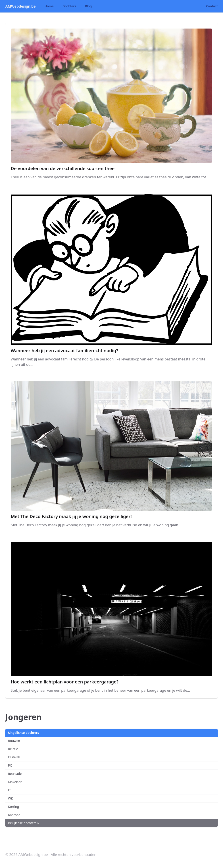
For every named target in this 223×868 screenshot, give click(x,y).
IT (9, 790)
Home (49, 6)
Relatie (13, 749)
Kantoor (14, 815)
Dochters (69, 6)
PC (10, 765)
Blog (88, 6)
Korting (14, 807)
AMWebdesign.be (21, 6)
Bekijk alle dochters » (23, 823)
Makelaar (15, 782)
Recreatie (15, 774)
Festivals (14, 757)
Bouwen (14, 741)
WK (10, 798)
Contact (212, 6)
